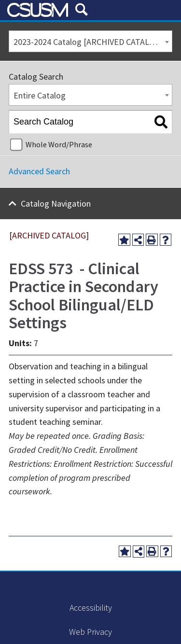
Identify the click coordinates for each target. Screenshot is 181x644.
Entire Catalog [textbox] (40, 95)
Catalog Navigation (56, 203)
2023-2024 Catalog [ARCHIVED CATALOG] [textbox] (88, 42)
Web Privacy (90, 632)
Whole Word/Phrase (59, 144)
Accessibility (91, 608)
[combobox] (90, 41)
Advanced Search (39, 171)
